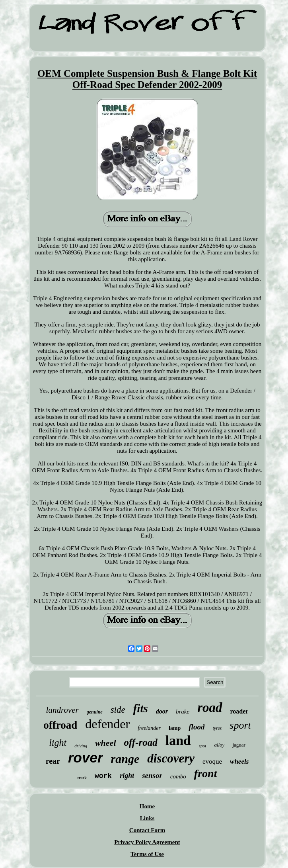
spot (202, 746)
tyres (217, 728)
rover (86, 758)
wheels (239, 761)
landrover (62, 710)
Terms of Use (147, 854)
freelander (149, 728)
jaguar (239, 745)
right (127, 776)
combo (178, 776)
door (162, 711)
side (118, 710)
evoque (212, 761)
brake (183, 712)
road (210, 708)
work (103, 776)
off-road (141, 742)
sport (240, 725)
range (125, 759)
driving (81, 746)
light (58, 743)
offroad (60, 725)
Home (147, 806)
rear (53, 761)
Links (147, 818)
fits (141, 708)
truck (82, 778)
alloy (219, 745)
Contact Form (147, 830)
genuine (95, 712)
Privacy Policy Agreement (147, 842)
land (178, 740)
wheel (106, 743)
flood (197, 727)
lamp (175, 728)
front (206, 773)
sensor (152, 775)
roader (239, 711)
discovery (171, 758)
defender (107, 724)
